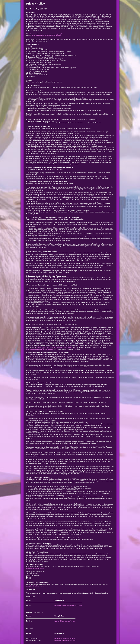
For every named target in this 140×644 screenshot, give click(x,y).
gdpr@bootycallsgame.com (35, 568)
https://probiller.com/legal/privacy (65, 621)
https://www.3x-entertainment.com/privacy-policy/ (45, 34)
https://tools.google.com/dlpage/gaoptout (40, 349)
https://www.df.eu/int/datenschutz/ (65, 640)
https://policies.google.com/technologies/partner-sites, (55, 347)
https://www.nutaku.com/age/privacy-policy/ (46, 36)
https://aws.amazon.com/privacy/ (65, 639)
